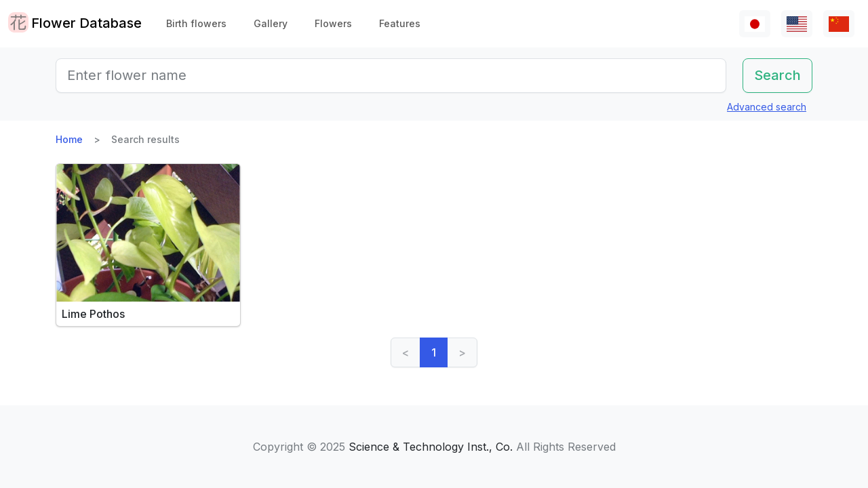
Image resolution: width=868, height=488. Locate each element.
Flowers (333, 23)
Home (69, 139)
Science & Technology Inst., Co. (431, 447)
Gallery (271, 23)
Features (400, 23)
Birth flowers (196, 23)
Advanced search (767, 107)
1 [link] (434, 352)
